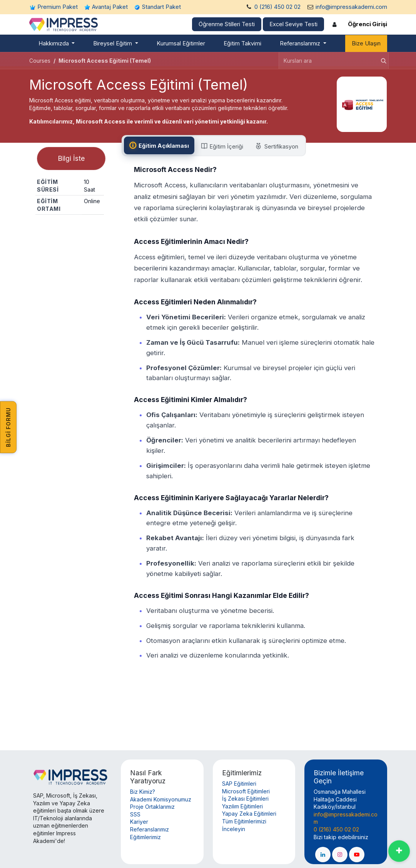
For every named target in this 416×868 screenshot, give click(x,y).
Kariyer (139, 822)
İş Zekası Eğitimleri (245, 799)
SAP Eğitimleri (239, 784)
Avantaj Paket (110, 7)
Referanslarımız (150, 829)
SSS (135, 814)
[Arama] (381, 60)
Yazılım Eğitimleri (242, 806)
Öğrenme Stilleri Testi (227, 24)
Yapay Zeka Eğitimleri (249, 814)
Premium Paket (58, 7)
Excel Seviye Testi (293, 24)
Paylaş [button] (69, 230)
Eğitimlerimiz (145, 837)
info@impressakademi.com (351, 7)
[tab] (160, 146)
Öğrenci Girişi (368, 24)
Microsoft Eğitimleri (246, 791)
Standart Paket (161, 7)
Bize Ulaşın (366, 43)
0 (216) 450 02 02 (277, 7)
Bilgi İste (71, 160)
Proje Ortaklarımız (152, 807)
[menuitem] (57, 44)
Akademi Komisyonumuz (161, 799)
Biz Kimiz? (143, 792)
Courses (40, 61)
